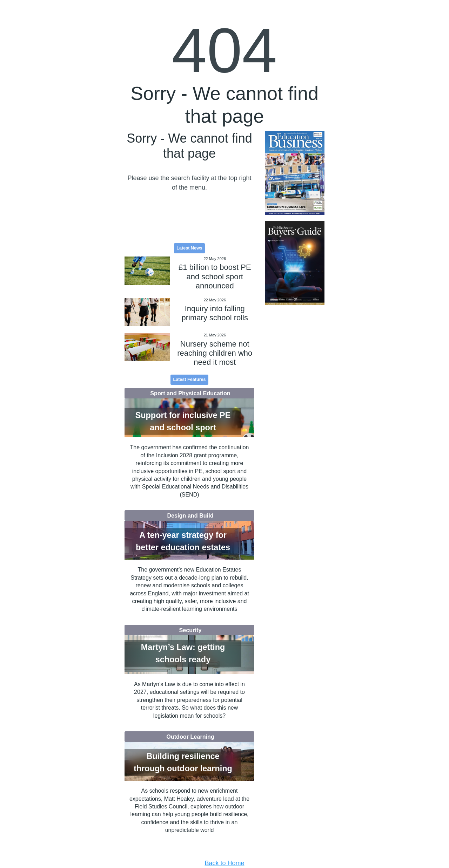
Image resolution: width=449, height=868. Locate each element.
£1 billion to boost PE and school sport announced (215, 276)
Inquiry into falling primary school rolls (215, 313)
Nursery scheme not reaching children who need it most (215, 353)
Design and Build (190, 515)
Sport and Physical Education (190, 393)
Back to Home (224, 863)
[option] (295, 173)
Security (190, 630)
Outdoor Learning (190, 737)
